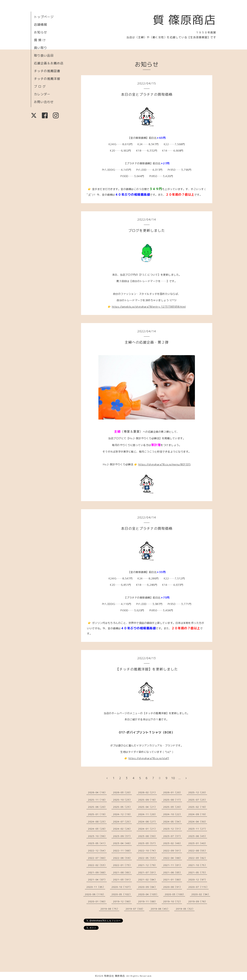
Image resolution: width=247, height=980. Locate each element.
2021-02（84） (148, 880)
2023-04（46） (122, 843)
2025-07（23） (198, 800)
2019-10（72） (173, 901)
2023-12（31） (173, 829)
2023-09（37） (122, 836)
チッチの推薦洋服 (47, 79)
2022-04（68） (173, 858)
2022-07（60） (97, 858)
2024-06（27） (148, 822)
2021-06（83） (173, 872)
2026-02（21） (148, 792)
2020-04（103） (148, 894)
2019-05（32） (185, 909)
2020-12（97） (198, 880)
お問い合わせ (44, 102)
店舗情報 (41, 25)
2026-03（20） (122, 792)
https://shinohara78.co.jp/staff (149, 758)
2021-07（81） (148, 872)
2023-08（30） (148, 836)
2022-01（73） (122, 865)
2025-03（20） (173, 807)
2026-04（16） (97, 792)
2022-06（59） (122, 858)
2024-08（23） (97, 822)
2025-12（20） (198, 792)
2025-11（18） (97, 800)
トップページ (44, 17)
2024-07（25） (122, 822)
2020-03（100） (175, 894)
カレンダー (42, 94)
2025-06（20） (97, 807)
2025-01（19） (97, 814)
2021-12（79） (148, 865)
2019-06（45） (160, 909)
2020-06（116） (95, 894)
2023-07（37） (173, 836)
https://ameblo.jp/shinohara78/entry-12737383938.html (149, 307)
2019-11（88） (148, 901)
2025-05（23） (122, 807)
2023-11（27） (198, 829)
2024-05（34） (173, 822)
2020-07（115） (198, 887)
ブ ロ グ (40, 86)
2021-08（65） (122, 872)
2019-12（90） (122, 901)
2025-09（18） (148, 800)
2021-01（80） (173, 880)
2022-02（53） (97, 865)
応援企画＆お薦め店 (49, 63)
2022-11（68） (122, 851)
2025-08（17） (173, 800)
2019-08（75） (110, 909)
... (180, 778)
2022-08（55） (198, 851)
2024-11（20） (148, 814)
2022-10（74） (148, 851)
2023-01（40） (198, 843)
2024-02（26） (122, 829)
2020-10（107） (122, 887)
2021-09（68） (97, 872)
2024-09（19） (198, 814)
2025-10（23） (122, 800)
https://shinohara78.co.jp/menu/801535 (165, 464)
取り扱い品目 (44, 55)
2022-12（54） (97, 851)
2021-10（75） (198, 865)
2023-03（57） (148, 843)
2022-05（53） (148, 858)
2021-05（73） (198, 872)
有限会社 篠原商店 (114, 976)
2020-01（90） (97, 901)
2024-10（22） (173, 814)
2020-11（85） (96, 887)
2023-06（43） (198, 836)
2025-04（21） (148, 807)
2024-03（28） (97, 829)
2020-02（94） (201, 894)
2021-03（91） (122, 880)
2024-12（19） (122, 814)
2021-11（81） (173, 865)
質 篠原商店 (184, 20)
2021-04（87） (97, 880)
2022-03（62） (198, 858)
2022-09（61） (173, 851)
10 (173, 778)
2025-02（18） (198, 807)
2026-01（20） (173, 792)
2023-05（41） (97, 843)
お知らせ (41, 32)
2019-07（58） (135, 909)
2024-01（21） (148, 829)
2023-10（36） (97, 836)
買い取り (41, 48)
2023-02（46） (173, 843)
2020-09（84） (148, 887)
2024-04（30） (198, 822)
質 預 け (40, 40)
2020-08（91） (173, 887)
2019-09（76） (198, 901)
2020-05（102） (122, 894)
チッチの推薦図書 (47, 71)
